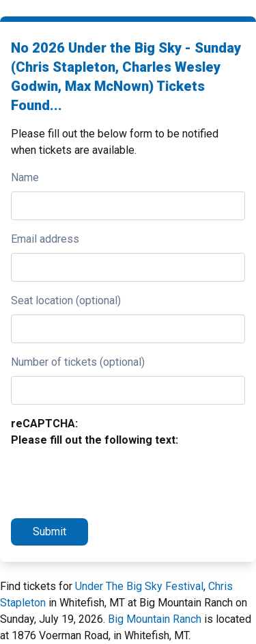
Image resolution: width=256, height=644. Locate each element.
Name (25, 177)
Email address (45, 239)
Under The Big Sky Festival (139, 586)
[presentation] (115, 481)
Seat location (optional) (66, 300)
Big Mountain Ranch (155, 619)
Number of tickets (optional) (78, 362)
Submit (49, 532)
